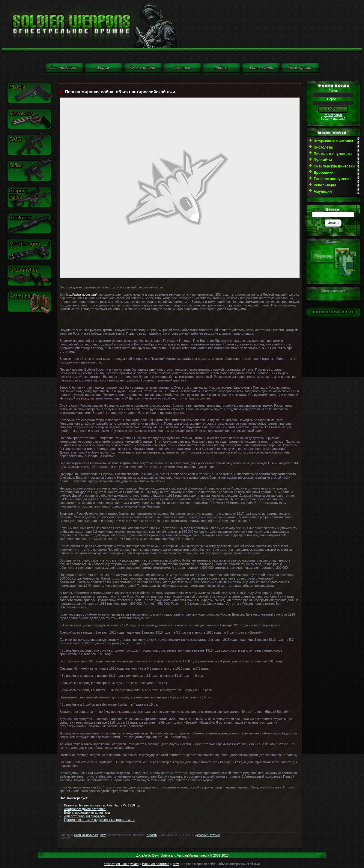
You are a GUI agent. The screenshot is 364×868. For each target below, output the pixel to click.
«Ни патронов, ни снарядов (84, 816)
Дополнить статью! (207, 835)
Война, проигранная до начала (87, 812)
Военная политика (86, 835)
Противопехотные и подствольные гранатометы (100, 820)
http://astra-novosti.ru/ (81, 294)
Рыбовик (151, 835)
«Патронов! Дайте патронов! (85, 809)
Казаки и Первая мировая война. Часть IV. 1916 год (102, 805)
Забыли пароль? (333, 119)
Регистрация (333, 115)
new (103, 835)
